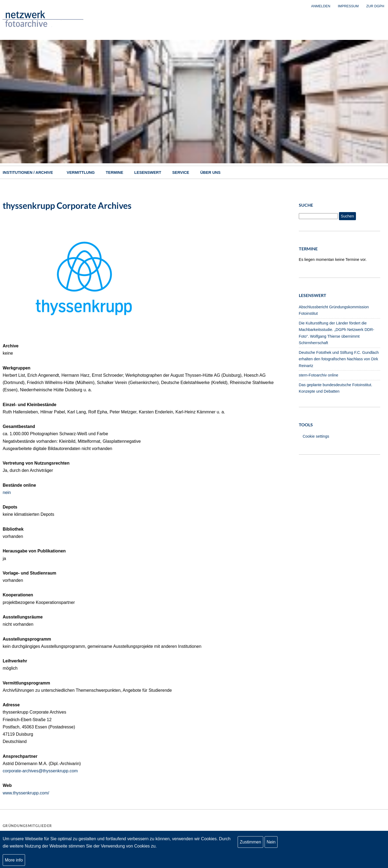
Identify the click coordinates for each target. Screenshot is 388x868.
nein (7, 492)
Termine (115, 172)
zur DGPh (375, 6)
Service (181, 172)
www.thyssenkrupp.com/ (26, 793)
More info (14, 861)
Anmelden (321, 6)
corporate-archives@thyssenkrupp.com (40, 771)
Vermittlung (81, 172)
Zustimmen (250, 843)
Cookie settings (316, 436)
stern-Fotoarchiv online (318, 375)
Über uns (210, 172)
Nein (271, 843)
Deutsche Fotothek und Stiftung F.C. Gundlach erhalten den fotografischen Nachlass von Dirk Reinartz (339, 359)
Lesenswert (148, 172)
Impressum (348, 6)
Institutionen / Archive (28, 172)
